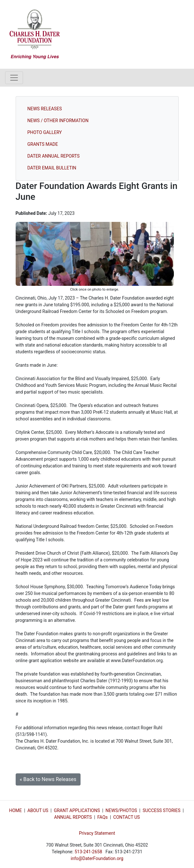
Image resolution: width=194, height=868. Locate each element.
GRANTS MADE (43, 144)
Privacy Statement (97, 833)
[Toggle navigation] (14, 78)
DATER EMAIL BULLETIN (52, 168)
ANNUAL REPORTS (73, 817)
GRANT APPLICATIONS (77, 810)
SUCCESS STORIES (161, 810)
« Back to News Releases (48, 779)
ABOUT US (38, 810)
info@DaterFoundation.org (97, 858)
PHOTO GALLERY (45, 132)
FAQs (103, 817)
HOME (16, 810)
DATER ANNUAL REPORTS (54, 156)
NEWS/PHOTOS (121, 810)
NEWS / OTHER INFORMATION (58, 121)
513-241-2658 (88, 852)
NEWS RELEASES (45, 109)
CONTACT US (126, 817)
